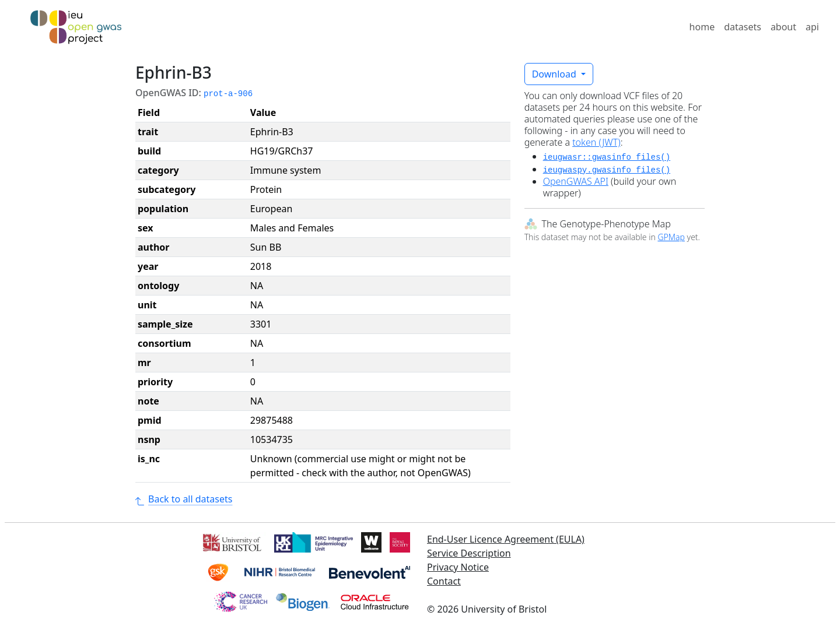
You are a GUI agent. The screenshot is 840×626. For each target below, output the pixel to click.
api (812, 27)
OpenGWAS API (576, 181)
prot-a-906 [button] (228, 94)
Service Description (469, 553)
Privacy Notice (458, 567)
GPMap (671, 237)
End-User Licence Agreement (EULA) (506, 539)
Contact (444, 581)
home (702, 27)
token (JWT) (596, 142)
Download (555, 74)
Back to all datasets (184, 499)
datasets (743, 27)
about (783, 27)
